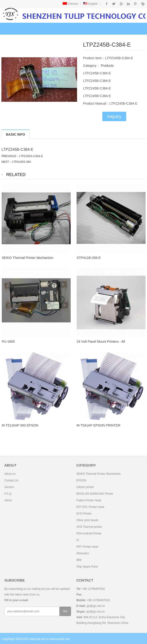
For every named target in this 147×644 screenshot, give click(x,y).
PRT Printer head (87, 547)
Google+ (121, 4)
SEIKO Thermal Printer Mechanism (98, 474)
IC (78, 540)
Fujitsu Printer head (89, 500)
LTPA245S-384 (21, 162)
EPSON (81, 480)
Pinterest (135, 4)
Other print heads (87, 520)
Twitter (114, 4)
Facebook (107, 4)
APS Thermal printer (89, 527)
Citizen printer (85, 487)
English (90, 4)
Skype (143, 4)
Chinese (70, 4)
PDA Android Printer (89, 533)
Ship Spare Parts (87, 567)
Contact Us (11, 480)
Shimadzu (83, 553)
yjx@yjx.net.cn (96, 606)
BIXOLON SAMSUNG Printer (95, 494)
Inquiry (114, 116)
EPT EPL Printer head (90, 507)
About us (10, 474)
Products (107, 66)
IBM (79, 560)
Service (9, 487)
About (8, 500)
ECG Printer (84, 514)
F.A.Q (8, 494)
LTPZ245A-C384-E (31, 156)
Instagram (128, 4)
